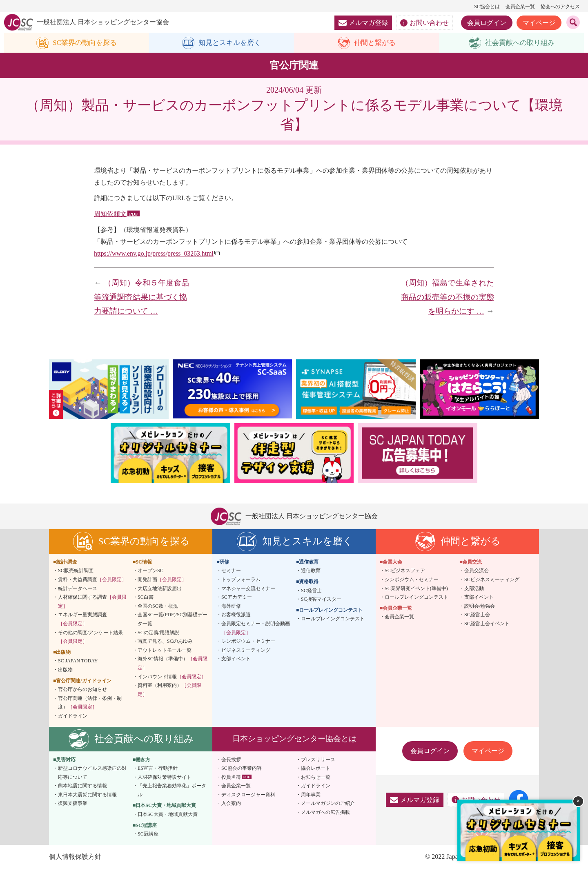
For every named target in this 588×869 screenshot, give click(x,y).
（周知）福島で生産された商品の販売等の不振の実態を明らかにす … (448, 297)
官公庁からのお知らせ (82, 690)
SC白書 (146, 597)
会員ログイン (487, 23)
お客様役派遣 (236, 615)
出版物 (65, 670)
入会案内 (231, 804)
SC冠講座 (148, 834)
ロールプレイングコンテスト (333, 619)
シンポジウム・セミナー (248, 642)
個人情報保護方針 (75, 857)
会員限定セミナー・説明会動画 (256, 628)
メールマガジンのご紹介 (328, 804)
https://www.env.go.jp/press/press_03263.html (155, 253)
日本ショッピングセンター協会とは (294, 739)
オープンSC (150, 571)
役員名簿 (231, 777)
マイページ (539, 23)
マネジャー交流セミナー (248, 588)
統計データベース (78, 588)
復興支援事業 (73, 804)
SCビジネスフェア (405, 571)
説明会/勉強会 (480, 606)
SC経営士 (311, 590)
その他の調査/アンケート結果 (90, 637)
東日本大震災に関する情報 (87, 795)
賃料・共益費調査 (92, 580)
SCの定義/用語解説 (158, 633)
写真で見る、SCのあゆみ (165, 642)
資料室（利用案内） (169, 690)
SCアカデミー (237, 597)
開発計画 (162, 580)
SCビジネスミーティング (492, 580)
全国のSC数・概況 (158, 606)
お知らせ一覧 (316, 777)
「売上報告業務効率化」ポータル (172, 791)
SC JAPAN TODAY (78, 661)
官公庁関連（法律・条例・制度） (90, 703)
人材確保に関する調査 (92, 602)
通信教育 (311, 571)
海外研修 (231, 606)
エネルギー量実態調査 (82, 619)
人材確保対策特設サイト (165, 777)
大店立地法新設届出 (160, 588)
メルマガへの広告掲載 (325, 813)
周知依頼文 (110, 214)
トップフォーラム (241, 580)
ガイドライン (73, 716)
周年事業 (311, 795)
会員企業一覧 (520, 7)
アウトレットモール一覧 (165, 650)
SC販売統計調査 (76, 571)
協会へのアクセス (560, 7)
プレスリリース (318, 760)
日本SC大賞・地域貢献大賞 (168, 815)
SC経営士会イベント (487, 624)
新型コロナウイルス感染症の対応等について (92, 773)
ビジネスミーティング (246, 650)
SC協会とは (487, 7)
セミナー (231, 571)
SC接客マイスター (321, 599)
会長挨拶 (231, 760)
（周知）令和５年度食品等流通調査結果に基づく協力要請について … (141, 297)
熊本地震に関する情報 (82, 786)
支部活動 (474, 588)
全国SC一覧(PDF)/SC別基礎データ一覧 (173, 619)
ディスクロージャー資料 (248, 795)
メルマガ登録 (363, 23)
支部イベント (236, 659)
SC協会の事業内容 (242, 769)
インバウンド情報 (172, 677)
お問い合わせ (424, 23)
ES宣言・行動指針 (158, 769)
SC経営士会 (477, 615)
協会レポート (316, 769)
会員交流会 (477, 571)
